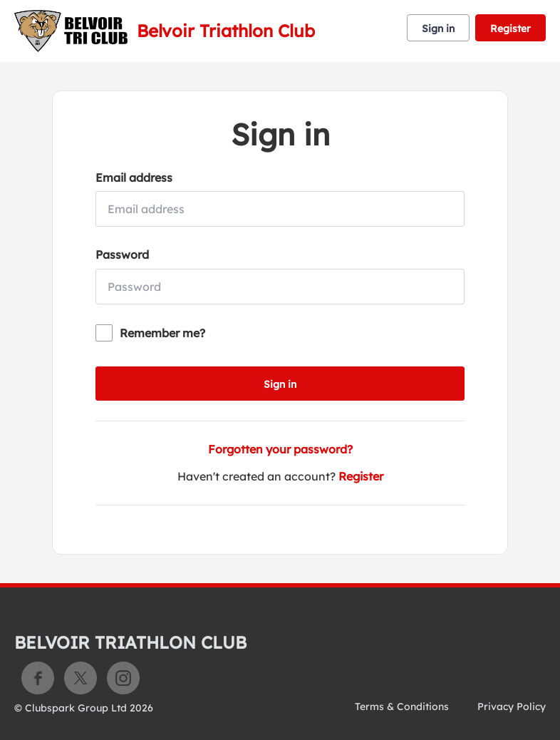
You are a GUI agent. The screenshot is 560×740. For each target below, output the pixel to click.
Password (122, 255)
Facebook (38, 678)
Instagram (123, 678)
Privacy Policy (512, 706)
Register (510, 29)
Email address (134, 178)
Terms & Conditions (402, 706)
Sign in (438, 29)
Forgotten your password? (280, 449)
